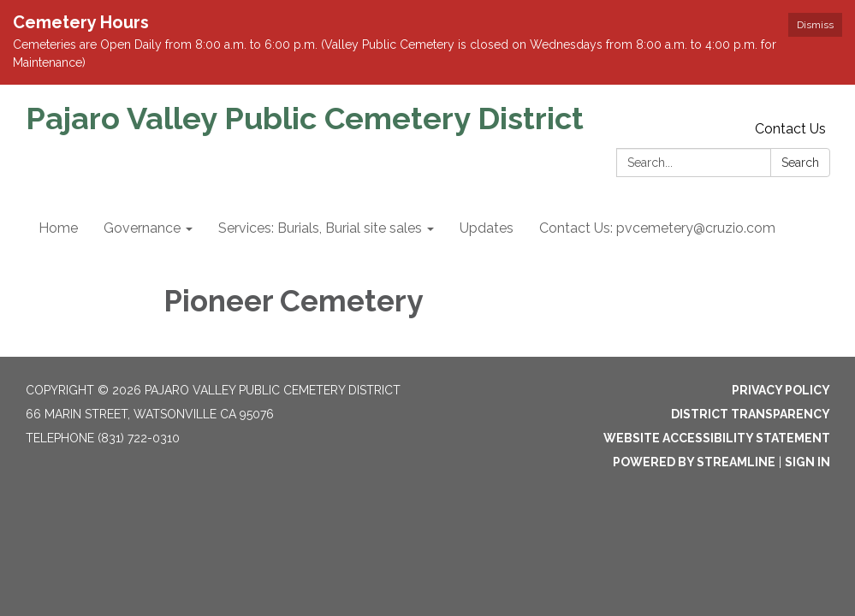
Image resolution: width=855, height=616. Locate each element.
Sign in (807, 462)
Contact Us (790, 129)
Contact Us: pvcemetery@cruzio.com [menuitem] (657, 228)
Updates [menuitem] (487, 228)
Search (800, 163)
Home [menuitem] (58, 228)
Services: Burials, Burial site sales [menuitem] (320, 228)
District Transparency (751, 414)
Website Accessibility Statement (717, 438)
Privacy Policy (781, 390)
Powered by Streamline (694, 462)
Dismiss (815, 25)
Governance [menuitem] (142, 228)
